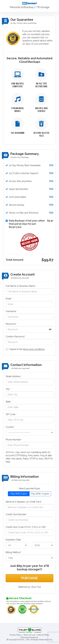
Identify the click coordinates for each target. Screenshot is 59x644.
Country (10, 427)
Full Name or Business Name (21, 286)
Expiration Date (14, 540)
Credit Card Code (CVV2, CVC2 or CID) (26, 527)
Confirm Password (16, 337)
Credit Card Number (17, 514)
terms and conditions (34, 349)
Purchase (29, 578)
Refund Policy (43, 635)
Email (9, 299)
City (8, 389)
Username (12, 311)
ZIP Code (11, 414)
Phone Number (14, 440)
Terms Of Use (29, 635)
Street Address (14, 376)
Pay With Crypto (40, 494)
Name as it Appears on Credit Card (24, 502)
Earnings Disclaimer (30, 637)
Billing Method (14, 552)
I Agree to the (25, 349)
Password (11, 324)
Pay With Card (19, 494)
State (9, 402)
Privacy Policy (16, 635)
